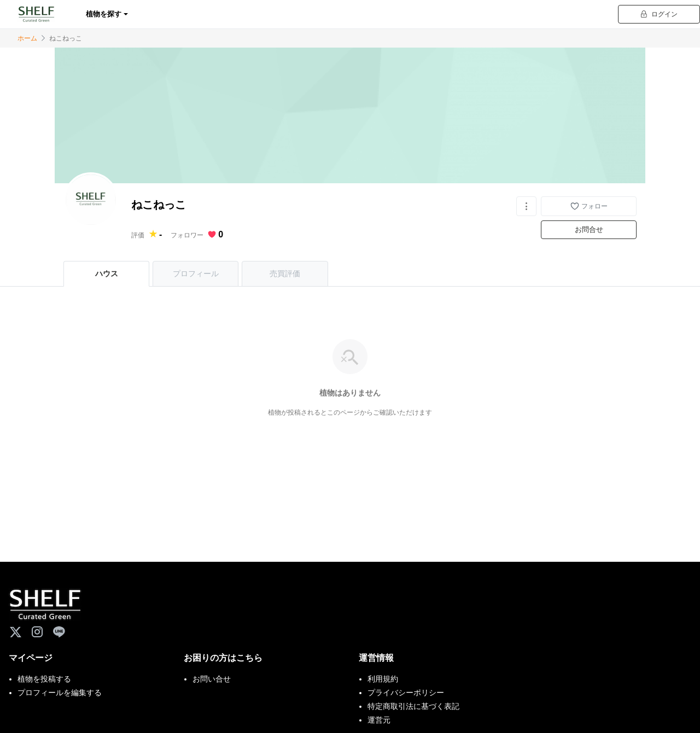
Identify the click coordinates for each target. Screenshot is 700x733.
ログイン (659, 14)
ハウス (107, 274)
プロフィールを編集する (60, 693)
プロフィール (196, 274)
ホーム (27, 38)
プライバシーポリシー (406, 693)
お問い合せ (212, 679)
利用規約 (383, 679)
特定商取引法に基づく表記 (413, 706)
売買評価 (285, 274)
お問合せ (589, 229)
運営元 (379, 720)
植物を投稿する (44, 679)
